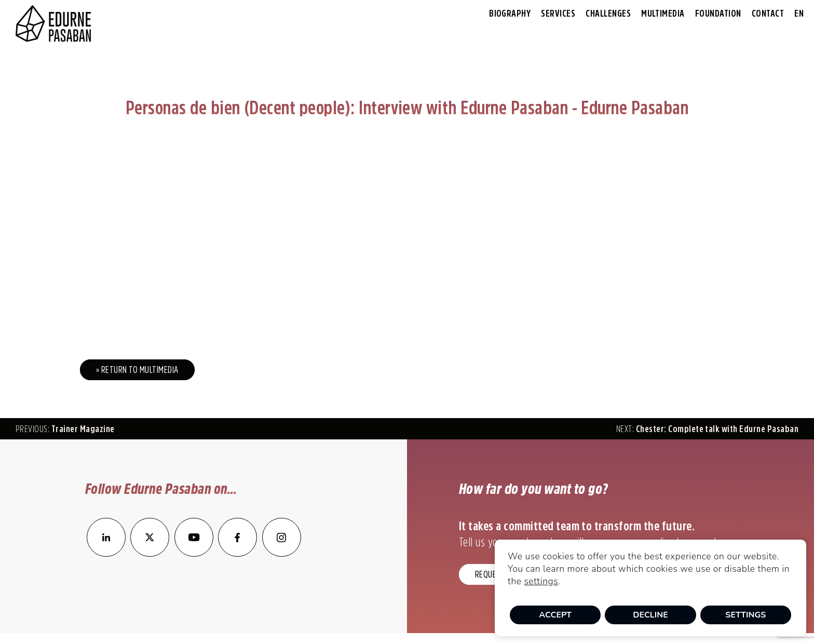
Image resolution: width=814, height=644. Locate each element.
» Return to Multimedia (137, 370)
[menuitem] (799, 14)
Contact (768, 14)
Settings (745, 615)
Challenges (608, 14)
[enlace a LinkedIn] (106, 554)
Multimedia (663, 14)
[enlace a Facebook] (238, 554)
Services (558, 14)
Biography (510, 14)
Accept (555, 615)
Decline (650, 615)
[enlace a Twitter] (150, 554)
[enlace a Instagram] (282, 554)
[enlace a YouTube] (195, 554)
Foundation (718, 14)
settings (541, 581)
